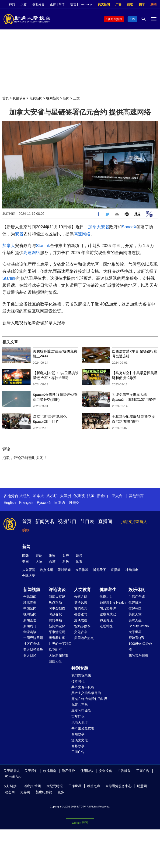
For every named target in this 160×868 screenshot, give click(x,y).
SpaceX (129, 227)
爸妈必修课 (82, 626)
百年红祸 (78, 717)
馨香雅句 (81, 614)
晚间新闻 (53, 98)
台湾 (52, 562)
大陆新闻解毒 (59, 656)
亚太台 (117, 496)
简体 (62, 4)
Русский (44, 503)
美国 (25, 562)
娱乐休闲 (137, 590)
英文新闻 (104, 4)
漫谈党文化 (80, 740)
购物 (153, 4)
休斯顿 (79, 496)
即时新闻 (64, 570)
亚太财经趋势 (33, 650)
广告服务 (124, 771)
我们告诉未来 (81, 675)
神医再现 (106, 620)
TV (133, 19)
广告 (118, 4)
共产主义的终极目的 (86, 693)
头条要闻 (29, 570)
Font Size (137, 213)
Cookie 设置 (80, 823)
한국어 (74, 503)
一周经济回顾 (33, 638)
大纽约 (25, 496)
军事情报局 (57, 632)
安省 (105, 227)
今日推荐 (82, 570)
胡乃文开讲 (108, 608)
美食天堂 (135, 614)
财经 (66, 556)
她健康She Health (113, 603)
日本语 (60, 503)
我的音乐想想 (138, 656)
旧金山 (102, 496)
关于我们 (31, 771)
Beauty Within (139, 626)
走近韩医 (106, 626)
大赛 (24, 4)
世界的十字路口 (60, 644)
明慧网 (142, 786)
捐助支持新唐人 (134, 522)
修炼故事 (78, 746)
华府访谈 (30, 632)
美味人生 (135, 620)
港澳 (52, 556)
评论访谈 (57, 590)
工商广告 (78, 752)
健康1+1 (106, 597)
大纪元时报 (55, 786)
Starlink (43, 246)
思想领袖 (55, 620)
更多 (61, 792)
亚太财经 (30, 656)
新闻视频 (32, 590)
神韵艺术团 (33, 786)
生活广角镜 (137, 597)
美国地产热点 (84, 638)
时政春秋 (55, 614)
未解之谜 (81, 597)
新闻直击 (30, 620)
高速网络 (82, 234)
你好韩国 (135, 608)
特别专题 (80, 668)
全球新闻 (30, 597)
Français (26, 503)
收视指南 (50, 771)
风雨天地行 (80, 722)
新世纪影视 (44, 792)
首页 (6, 98)
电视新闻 (36, 98)
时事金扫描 (57, 608)
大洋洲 (66, 496)
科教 (66, 562)
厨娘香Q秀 (136, 638)
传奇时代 (78, 681)
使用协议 (87, 771)
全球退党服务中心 (118, 786)
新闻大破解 (57, 626)
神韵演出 (132, 570)
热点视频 (46, 570)
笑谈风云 (81, 603)
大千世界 (135, 632)
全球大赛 (29, 576)
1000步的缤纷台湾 (140, 647)
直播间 (105, 521)
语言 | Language (81, 4)
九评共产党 (80, 705)
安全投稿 (105, 771)
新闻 (66, 98)
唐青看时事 (57, 638)
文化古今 (81, 632)
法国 (91, 496)
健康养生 (108, 590)
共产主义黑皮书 (83, 728)
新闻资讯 (45, 521)
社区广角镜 (31, 644)
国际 (25, 556)
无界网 (25, 792)
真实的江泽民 (81, 711)
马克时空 (55, 650)
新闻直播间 (115, 19)
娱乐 (79, 556)
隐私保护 (68, 771)
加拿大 (94, 227)
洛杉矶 (52, 496)
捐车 (142, 4)
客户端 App (13, 777)
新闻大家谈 (57, 597)
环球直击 (30, 603)
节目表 (87, 521)
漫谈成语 (81, 620)
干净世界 (75, 786)
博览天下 (100, 570)
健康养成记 (108, 614)
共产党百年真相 (83, 687)
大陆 (39, 562)
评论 (39, 556)
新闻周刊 (30, 626)
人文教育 (83, 590)
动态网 (10, 792)
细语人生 (55, 661)
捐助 (130, 4)
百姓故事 (78, 734)
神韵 (12, 4)
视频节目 (19, 98)
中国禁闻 (30, 608)
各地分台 (38, 4)
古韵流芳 (81, 608)
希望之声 (94, 786)
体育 (79, 562)
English (10, 503)
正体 (53, 4)
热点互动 (55, 603)
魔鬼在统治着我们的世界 (89, 699)
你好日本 (135, 603)
